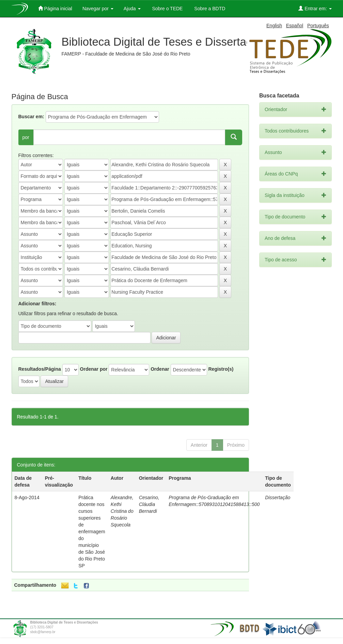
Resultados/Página (40, 369)
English (274, 26)
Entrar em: (315, 8)
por (26, 137)
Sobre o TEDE (167, 9)
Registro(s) (221, 369)
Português (318, 26)
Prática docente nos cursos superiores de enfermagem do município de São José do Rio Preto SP (92, 532)
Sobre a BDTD (209, 9)
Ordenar (160, 369)
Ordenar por (94, 369)
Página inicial (55, 8)
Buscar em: (31, 117)
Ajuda (132, 9)
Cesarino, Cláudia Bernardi (149, 504)
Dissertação (278, 497)
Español (295, 26)
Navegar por (98, 9)
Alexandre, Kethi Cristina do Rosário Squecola (122, 511)
